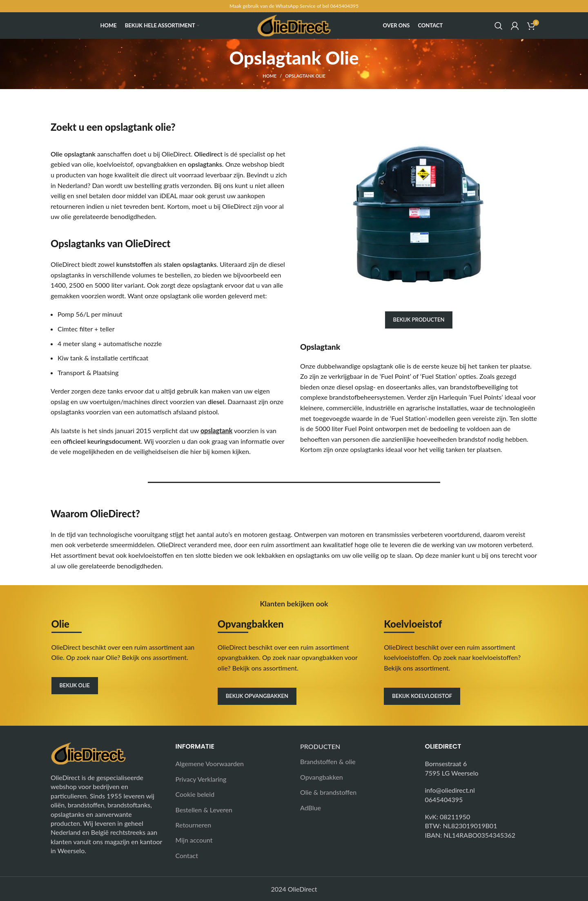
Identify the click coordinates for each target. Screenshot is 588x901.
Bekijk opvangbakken (257, 696)
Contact (187, 855)
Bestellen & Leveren (204, 810)
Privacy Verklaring (201, 779)
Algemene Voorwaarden (210, 764)
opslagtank (216, 430)
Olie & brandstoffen (328, 792)
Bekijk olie (75, 685)
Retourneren (194, 825)
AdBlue (311, 808)
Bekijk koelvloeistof (422, 696)
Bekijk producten (419, 320)
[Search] (499, 26)
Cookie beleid (195, 794)
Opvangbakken (322, 777)
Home (269, 76)
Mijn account (194, 840)
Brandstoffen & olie (328, 761)
